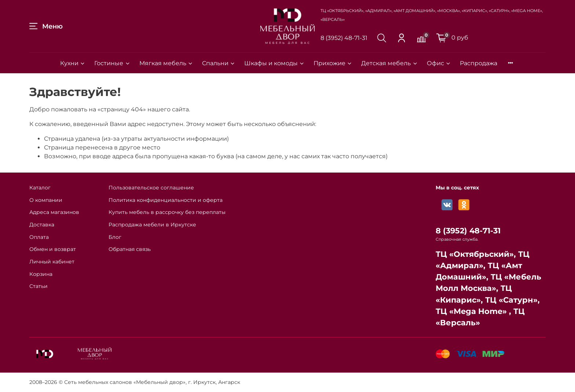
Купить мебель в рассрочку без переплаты (167, 212)
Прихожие (333, 63)
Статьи (39, 286)
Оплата (39, 237)
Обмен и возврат (53, 249)
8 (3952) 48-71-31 (344, 38)
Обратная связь (130, 249)
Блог (115, 237)
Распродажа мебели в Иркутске (152, 225)
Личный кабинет (52, 262)
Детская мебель (389, 63)
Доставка (42, 225)
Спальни (219, 63)
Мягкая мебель (166, 63)
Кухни (73, 63)
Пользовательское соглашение (151, 188)
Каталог (40, 188)
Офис (439, 63)
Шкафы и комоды (274, 63)
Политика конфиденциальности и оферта (166, 200)
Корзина (41, 274)
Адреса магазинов (54, 212)
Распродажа (479, 63)
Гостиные (112, 63)
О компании (46, 200)
